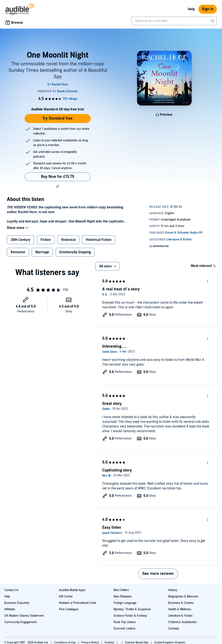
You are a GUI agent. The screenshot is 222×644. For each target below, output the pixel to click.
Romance (18, 252)
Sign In (208, 9)
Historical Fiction (99, 240)
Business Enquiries (17, 603)
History (173, 590)
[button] (58, 186)
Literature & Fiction (180, 616)
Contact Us (11, 590)
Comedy (174, 629)
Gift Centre (66, 596)
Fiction (46, 240)
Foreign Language (125, 603)
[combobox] (174, 21)
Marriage (42, 252)
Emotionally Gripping (75, 252)
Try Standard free (58, 118)
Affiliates (10, 609)
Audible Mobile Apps (72, 590)
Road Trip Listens (125, 622)
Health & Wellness (180, 609)
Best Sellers (121, 590)
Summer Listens (124, 629)
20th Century (20, 240)
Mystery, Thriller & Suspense (132, 609)
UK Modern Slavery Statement (24, 616)
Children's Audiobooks (183, 622)
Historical (68, 240)
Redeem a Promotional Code (77, 603)
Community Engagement (20, 622)
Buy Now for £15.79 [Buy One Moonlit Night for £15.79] (58, 177)
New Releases (123, 596)
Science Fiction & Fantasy (130, 616)
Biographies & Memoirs (183, 596)
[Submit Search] (213, 21)
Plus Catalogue (69, 609)
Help (191, 9)
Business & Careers (181, 603)
